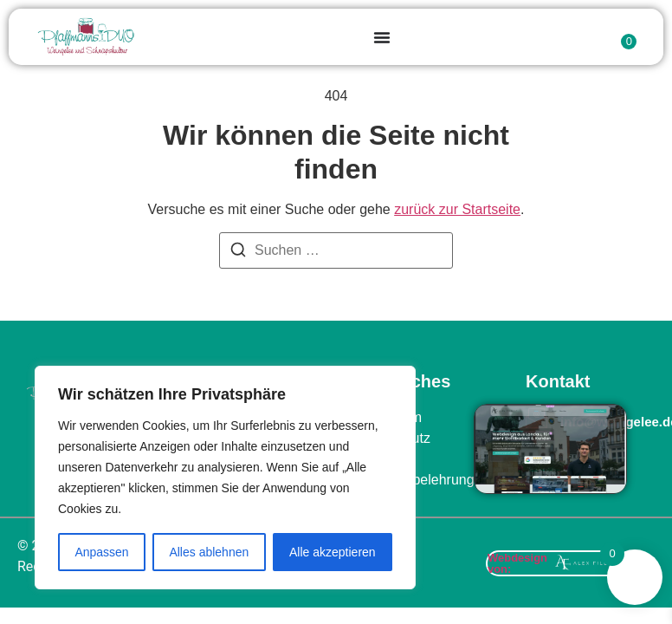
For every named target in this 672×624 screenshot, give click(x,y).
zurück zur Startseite (457, 209)
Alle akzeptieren (333, 552)
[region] (225, 478)
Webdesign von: (517, 563)
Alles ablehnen (209, 552)
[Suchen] (238, 253)
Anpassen (101, 552)
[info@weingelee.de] (536, 418)
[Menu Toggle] (382, 37)
